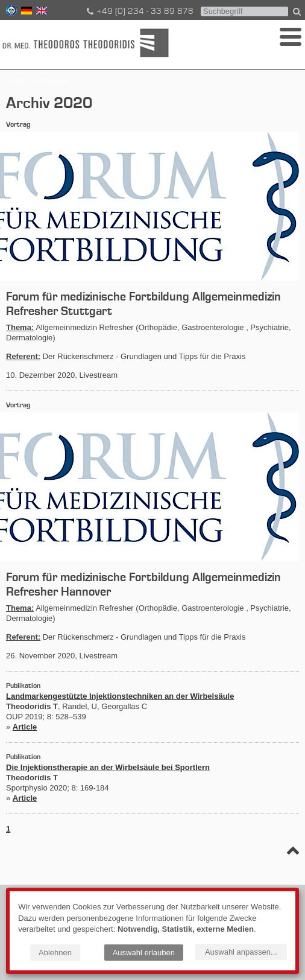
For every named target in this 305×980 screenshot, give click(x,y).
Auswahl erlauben (144, 953)
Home (17, 81)
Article (25, 727)
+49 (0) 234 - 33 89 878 (139, 11)
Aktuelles (51, 81)
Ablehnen (55, 953)
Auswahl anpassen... (241, 952)
